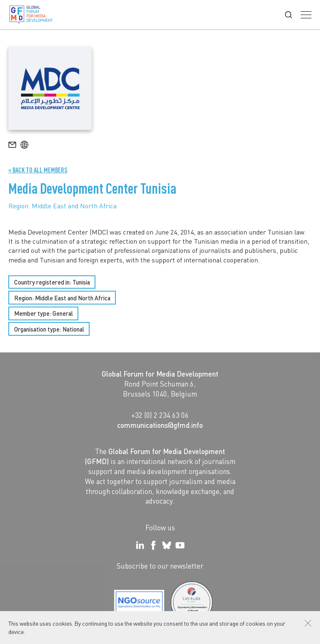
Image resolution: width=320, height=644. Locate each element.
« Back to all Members (38, 170)
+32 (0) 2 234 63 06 (160, 415)
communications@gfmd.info (160, 425)
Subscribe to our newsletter (160, 566)
